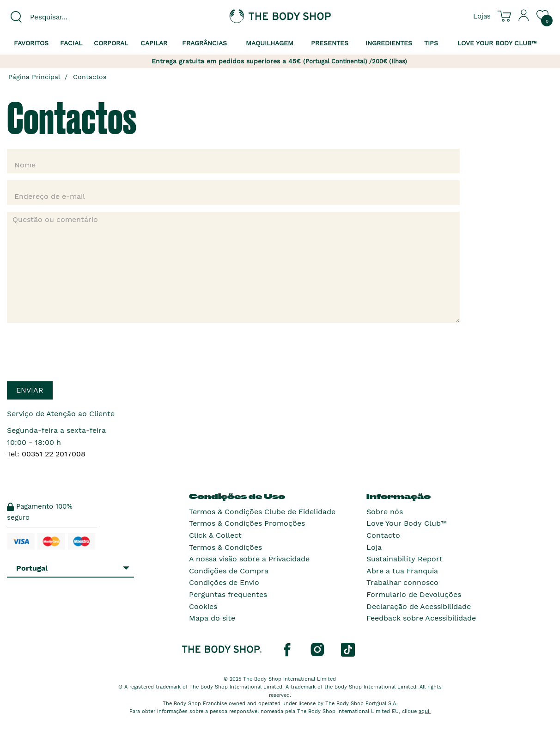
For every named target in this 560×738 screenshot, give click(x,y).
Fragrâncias (204, 43)
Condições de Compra (229, 571)
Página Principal (34, 77)
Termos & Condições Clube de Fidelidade (262, 512)
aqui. (425, 711)
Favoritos (31, 43)
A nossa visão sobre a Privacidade (249, 559)
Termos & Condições (225, 547)
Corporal (111, 43)
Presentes (330, 43)
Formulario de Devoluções (414, 594)
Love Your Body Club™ (407, 523)
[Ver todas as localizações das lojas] (482, 16)
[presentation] (77, 348)
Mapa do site (212, 618)
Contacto (383, 535)
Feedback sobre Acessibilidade (421, 618)
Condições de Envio (224, 582)
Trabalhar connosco (402, 582)
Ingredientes (389, 43)
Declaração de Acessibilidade (419, 606)
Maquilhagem (270, 43)
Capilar (154, 43)
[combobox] (70, 17)
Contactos (90, 77)
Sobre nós (385, 512)
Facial (71, 43)
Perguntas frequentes (228, 594)
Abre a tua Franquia (402, 571)
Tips (431, 43)
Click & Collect (215, 535)
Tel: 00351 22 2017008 (46, 454)
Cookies (203, 606)
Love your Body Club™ (497, 43)
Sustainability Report (405, 559)
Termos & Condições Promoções (247, 523)
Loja (374, 547)
